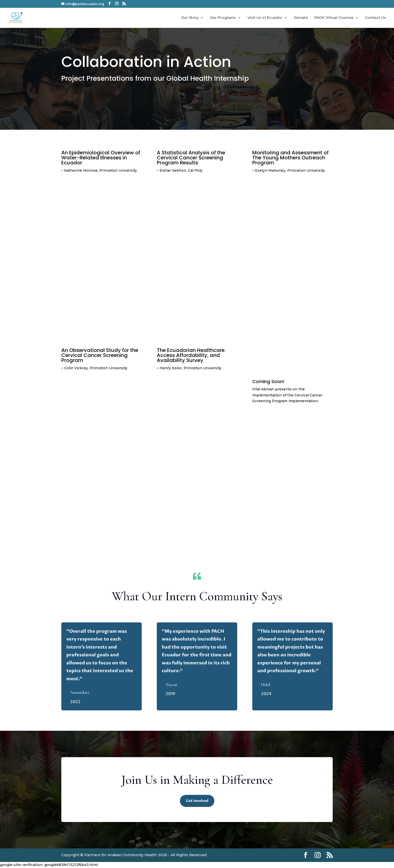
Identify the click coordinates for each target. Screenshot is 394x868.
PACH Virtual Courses (334, 18)
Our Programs (223, 18)
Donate (301, 18)
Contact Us (376, 18)
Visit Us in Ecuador (265, 18)
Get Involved (197, 801)
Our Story (190, 18)
